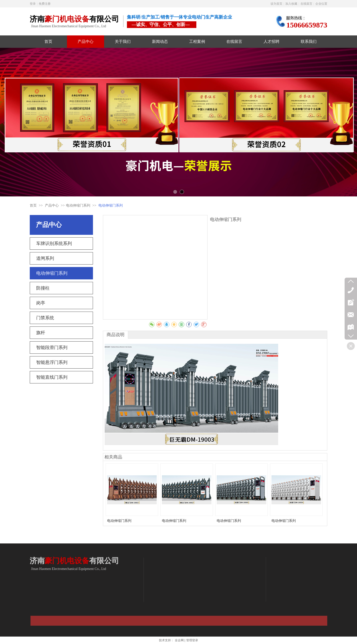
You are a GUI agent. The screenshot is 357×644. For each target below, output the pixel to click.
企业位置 (321, 4)
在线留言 (306, 4)
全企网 (179, 640)
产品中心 (52, 205)
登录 (33, 4)
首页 (33, 205)
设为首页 (276, 4)
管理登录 (192, 640)
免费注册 (45, 4)
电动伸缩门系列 (78, 205)
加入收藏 (291, 4)
